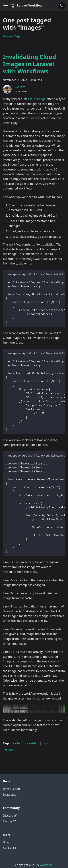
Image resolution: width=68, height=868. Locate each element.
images (9, 749)
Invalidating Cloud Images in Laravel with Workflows (29, 64)
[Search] (62, 5)
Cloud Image (37, 99)
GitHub (9, 848)
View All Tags (12, 36)
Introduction (11, 789)
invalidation (32, 743)
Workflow (46, 865)
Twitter (9, 821)
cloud (47, 743)
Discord (10, 816)
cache (17, 743)
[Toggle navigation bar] (6, 5)
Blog (6, 842)
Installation (11, 795)
